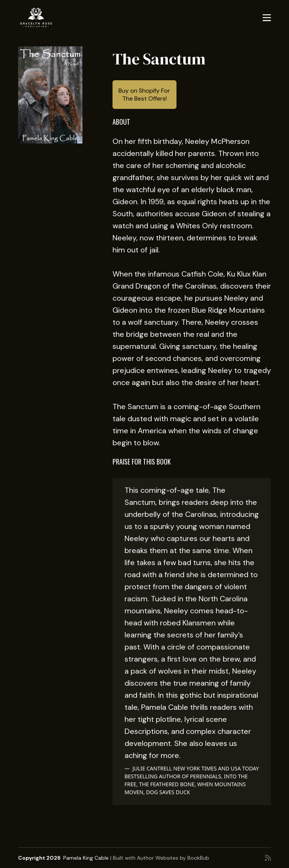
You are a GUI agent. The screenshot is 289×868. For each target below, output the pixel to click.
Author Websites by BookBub (173, 858)
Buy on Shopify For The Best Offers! (144, 95)
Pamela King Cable (86, 858)
